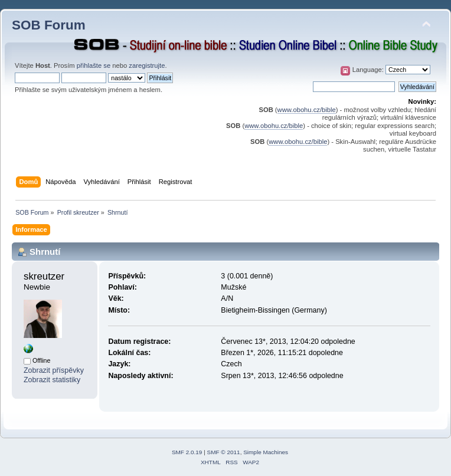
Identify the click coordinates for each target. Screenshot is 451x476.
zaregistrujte (147, 65)
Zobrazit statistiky (52, 380)
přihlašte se (94, 65)
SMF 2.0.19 (187, 452)
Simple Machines (266, 452)
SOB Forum (49, 25)
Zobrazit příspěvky (54, 370)
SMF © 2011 (224, 452)
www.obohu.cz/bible (307, 110)
